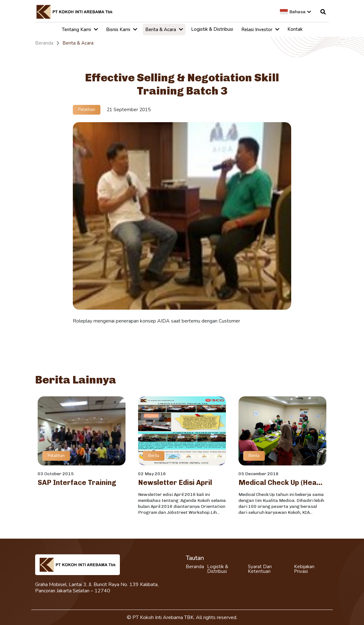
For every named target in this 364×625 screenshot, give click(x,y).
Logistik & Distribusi (218, 569)
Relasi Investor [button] (260, 30)
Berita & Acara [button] (164, 30)
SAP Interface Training (77, 483)
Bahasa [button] (295, 12)
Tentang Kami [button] (80, 30)
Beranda (195, 567)
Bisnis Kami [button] (122, 30)
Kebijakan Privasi (304, 569)
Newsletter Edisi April (175, 483)
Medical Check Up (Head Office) (282, 483)
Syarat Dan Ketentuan (260, 569)
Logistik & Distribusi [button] (212, 29)
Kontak (295, 29)
